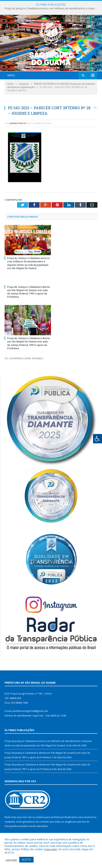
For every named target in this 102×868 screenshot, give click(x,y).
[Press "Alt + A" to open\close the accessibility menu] (98, 439)
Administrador (18, 123)
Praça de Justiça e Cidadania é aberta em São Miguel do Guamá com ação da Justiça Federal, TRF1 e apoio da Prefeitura (28, 292)
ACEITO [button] (26, 859)
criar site (27, 817)
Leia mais (51, 849)
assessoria (90, 817)
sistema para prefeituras (50, 817)
